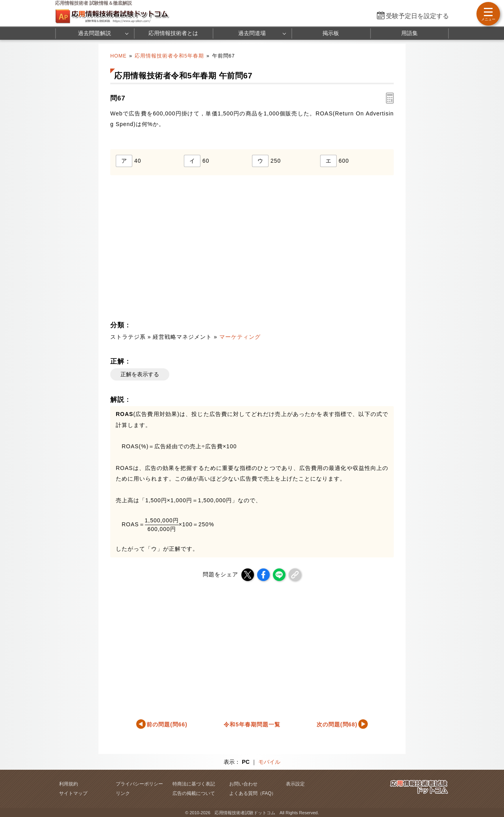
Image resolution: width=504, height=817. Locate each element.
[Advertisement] (180, 250)
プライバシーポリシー (139, 784)
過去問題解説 (94, 33)
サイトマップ (73, 793)
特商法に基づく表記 (194, 784)
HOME (119, 56)
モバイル (269, 762)
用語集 (409, 33)
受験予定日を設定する (417, 16)
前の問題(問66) (167, 724)
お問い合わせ (243, 784)
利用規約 (69, 784)
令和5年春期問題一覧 (252, 724)
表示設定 (295, 784)
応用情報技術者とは (173, 33)
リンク (123, 793)
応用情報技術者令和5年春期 (169, 56)
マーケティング (240, 337)
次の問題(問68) (337, 724)
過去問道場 (252, 33)
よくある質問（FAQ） (253, 793)
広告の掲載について (194, 793)
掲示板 (331, 33)
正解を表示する (140, 374)
